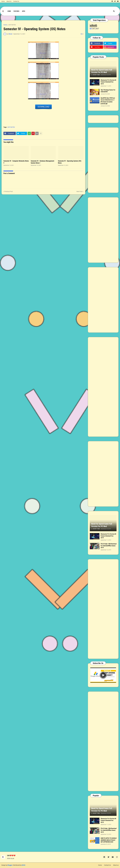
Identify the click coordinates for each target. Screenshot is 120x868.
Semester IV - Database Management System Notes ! (42, 162)
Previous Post (9, 191)
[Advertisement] (103, 160)
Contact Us (16, 1)
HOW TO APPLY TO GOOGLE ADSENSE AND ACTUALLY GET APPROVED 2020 (109, 840)
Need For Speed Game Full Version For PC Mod (102, 71)
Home (3, 1)
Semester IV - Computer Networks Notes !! (16, 162)
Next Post (79, 191)
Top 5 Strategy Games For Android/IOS (108, 91)
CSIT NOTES (12, 25)
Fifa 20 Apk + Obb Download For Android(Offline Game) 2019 (109, 546)
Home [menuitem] (9, 11)
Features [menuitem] (16, 11)
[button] (114, 11)
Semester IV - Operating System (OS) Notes (70, 162)
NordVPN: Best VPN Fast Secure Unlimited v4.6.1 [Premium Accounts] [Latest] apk (108, 101)
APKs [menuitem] (24, 11)
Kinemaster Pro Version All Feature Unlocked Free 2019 (108, 82)
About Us (9, 1)
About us (116, 865)
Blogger (10, 865)
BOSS (24, 865)
